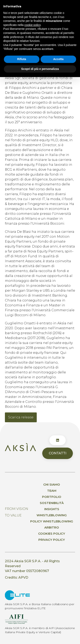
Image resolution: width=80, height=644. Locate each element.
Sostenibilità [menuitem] (52, 503)
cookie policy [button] (33, 25)
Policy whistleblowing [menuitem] (52, 521)
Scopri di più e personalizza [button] (40, 69)
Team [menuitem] (52, 491)
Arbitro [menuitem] (52, 527)
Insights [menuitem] (52, 509)
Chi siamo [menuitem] (52, 484)
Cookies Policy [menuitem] (52, 534)
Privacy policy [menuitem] (52, 540)
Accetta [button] (58, 59)
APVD (23, 577)
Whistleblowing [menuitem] (52, 515)
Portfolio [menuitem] (52, 497)
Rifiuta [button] (22, 59)
